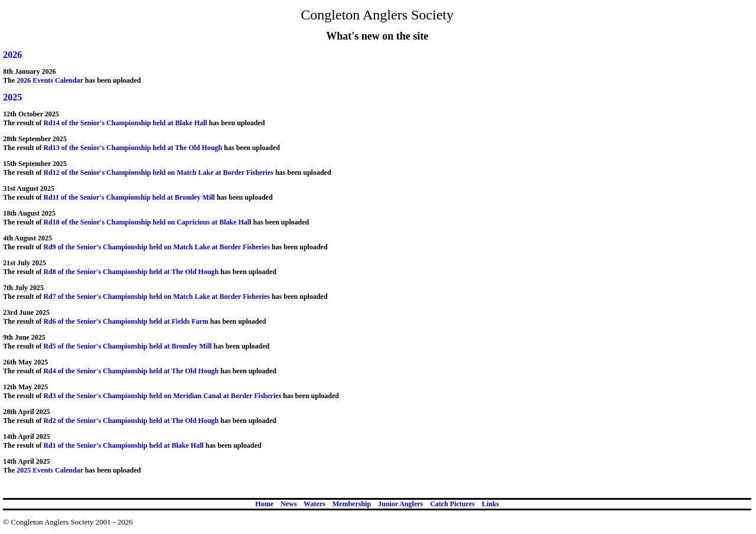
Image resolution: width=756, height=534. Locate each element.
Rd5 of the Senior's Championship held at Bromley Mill (127, 346)
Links (491, 504)
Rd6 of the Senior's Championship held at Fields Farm (126, 321)
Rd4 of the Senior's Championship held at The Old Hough (131, 371)
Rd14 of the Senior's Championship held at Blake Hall (125, 123)
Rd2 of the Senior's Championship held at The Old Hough (131, 421)
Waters (315, 504)
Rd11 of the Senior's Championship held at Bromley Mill (129, 197)
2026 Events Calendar (50, 80)
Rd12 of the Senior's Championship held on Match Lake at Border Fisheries (159, 172)
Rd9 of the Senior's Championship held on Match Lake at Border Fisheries (157, 247)
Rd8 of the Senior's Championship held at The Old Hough (131, 272)
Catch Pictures (452, 504)
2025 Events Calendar (50, 470)
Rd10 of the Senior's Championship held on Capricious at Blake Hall (147, 222)
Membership (352, 504)
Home (264, 504)
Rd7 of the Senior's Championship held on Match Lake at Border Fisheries (157, 297)
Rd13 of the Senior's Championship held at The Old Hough (133, 148)
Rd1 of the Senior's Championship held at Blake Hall (123, 445)
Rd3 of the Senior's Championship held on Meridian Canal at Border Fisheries (162, 396)
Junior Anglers (400, 504)
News (289, 504)
